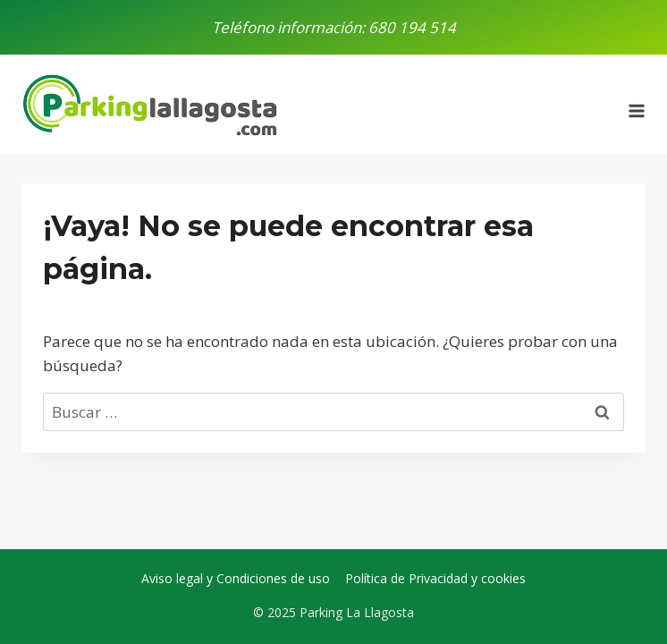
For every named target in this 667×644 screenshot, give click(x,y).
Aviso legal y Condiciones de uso (236, 578)
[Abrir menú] (636, 105)
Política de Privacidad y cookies (435, 578)
